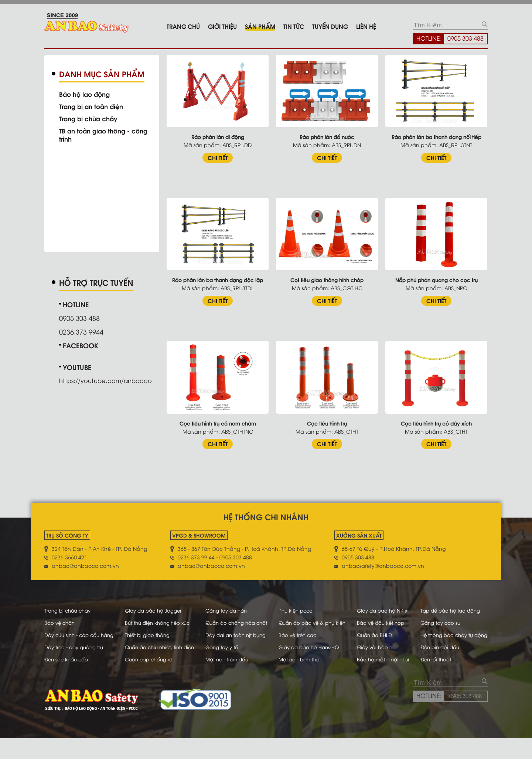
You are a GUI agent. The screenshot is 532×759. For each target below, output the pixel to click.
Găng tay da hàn (224, 605)
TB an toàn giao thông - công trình (107, 135)
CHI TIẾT (225, 155)
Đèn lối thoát (439, 680)
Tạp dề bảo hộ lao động (454, 605)
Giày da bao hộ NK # (382, 605)
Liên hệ (366, 26)
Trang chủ (183, 26)
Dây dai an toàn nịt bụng (234, 638)
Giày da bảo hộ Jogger (153, 605)
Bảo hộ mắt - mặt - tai (383, 680)
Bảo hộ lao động (86, 94)
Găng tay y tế (219, 659)
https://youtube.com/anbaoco (110, 379)
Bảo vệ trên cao (299, 638)
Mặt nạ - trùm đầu (225, 680)
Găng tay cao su (444, 618)
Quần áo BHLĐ (374, 638)
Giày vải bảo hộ (376, 659)
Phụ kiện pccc (297, 605)
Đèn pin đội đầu (444, 659)
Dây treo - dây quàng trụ (76, 659)
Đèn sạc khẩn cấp (68, 680)
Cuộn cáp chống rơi (149, 680)
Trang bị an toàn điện (94, 106)
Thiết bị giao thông (146, 638)
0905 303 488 (465, 38)
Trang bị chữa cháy (91, 118)
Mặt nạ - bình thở (301, 680)
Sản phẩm (260, 26)
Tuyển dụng (330, 26)
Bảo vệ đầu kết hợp (381, 618)
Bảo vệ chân (61, 618)
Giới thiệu (222, 26)
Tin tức (294, 26)
